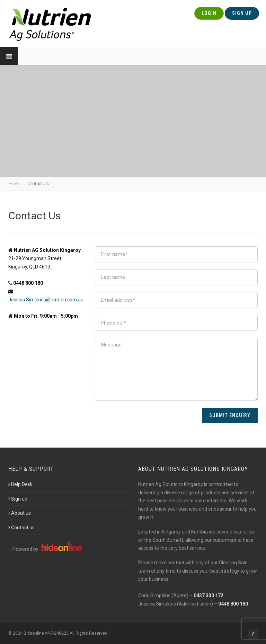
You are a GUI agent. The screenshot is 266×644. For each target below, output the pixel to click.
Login (209, 13)
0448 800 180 (233, 604)
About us (20, 513)
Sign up (18, 499)
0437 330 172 (209, 596)
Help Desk (20, 484)
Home (14, 183)
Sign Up (242, 13)
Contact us (21, 528)
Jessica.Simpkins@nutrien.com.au (46, 300)
